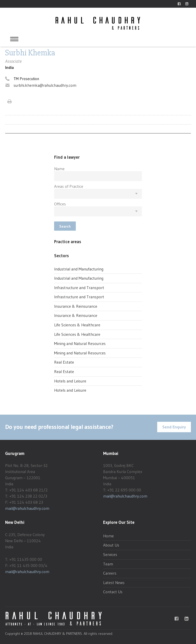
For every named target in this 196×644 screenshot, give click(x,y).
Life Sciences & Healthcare (77, 325)
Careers (110, 573)
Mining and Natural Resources (80, 343)
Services (110, 554)
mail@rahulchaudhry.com (27, 508)
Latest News (114, 583)
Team (108, 564)
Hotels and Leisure (70, 381)
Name (59, 169)
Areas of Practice (69, 186)
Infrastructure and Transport (79, 288)
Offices (60, 204)
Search (65, 226)
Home (108, 536)
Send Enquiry (174, 427)
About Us (111, 545)
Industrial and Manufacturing (79, 269)
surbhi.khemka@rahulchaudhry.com (45, 85)
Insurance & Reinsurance (76, 306)
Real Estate (64, 362)
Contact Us (113, 592)
